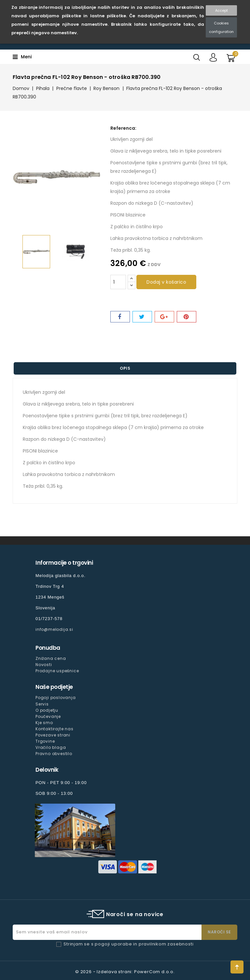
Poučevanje (48, 716)
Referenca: (123, 128)
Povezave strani (53, 735)
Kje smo (44, 723)
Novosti (44, 665)
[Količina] (118, 282)
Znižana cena (51, 658)
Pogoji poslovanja (56, 698)
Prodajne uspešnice (57, 671)
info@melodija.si (54, 629)
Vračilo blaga (51, 747)
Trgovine (45, 741)
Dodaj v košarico (166, 282)
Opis (125, 368)
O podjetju (47, 710)
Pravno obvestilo (54, 754)
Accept (222, 10)
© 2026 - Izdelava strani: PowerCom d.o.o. (125, 972)
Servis (42, 704)
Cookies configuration (221, 27)
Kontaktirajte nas (55, 729)
